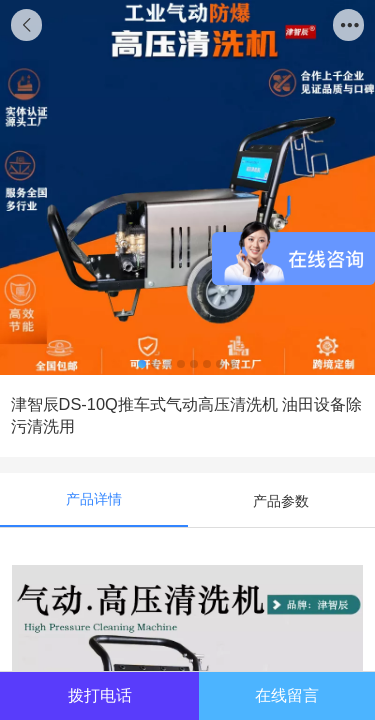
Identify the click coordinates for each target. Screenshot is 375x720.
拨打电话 (100, 695)
